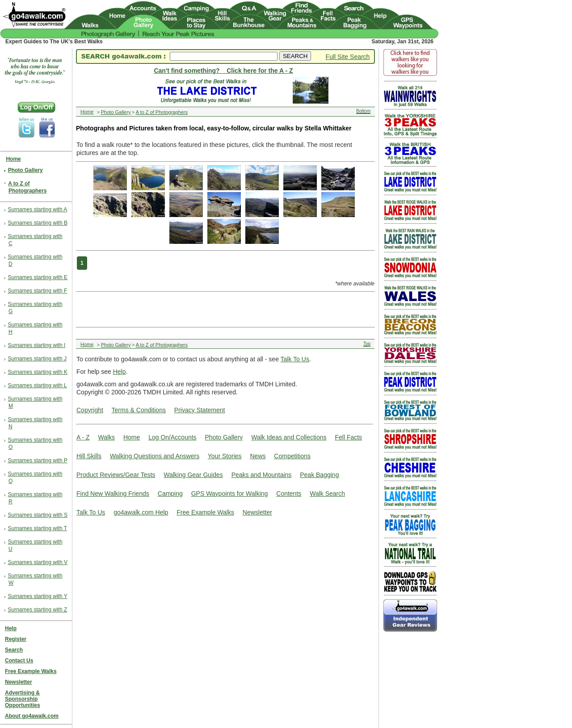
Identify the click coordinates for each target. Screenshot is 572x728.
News (258, 456)
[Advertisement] (223, 309)
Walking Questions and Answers (155, 456)
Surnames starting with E (38, 277)
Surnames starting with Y (38, 596)
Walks (106, 437)
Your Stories (225, 456)
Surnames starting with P (38, 460)
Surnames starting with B (38, 223)
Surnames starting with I (37, 345)
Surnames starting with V (38, 562)
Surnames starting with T (38, 528)
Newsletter (257, 512)
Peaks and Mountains (262, 475)
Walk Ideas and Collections (289, 437)
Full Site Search (348, 57)
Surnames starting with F (38, 291)
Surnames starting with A (38, 209)
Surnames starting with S (38, 515)
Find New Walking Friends (113, 494)
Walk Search (327, 494)
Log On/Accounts (172, 437)
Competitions (292, 456)
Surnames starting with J (37, 359)
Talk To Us (295, 359)
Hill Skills (89, 456)
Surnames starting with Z (38, 610)
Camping (170, 494)
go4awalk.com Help (141, 512)
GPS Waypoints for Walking (230, 494)
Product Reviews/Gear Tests (116, 475)
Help (120, 372)
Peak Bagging (319, 475)
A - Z (83, 437)
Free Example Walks (205, 512)
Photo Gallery (224, 437)
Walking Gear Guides (193, 475)
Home (132, 437)
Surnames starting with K (38, 372)
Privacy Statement (200, 410)
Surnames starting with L (38, 385)
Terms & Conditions (139, 410)
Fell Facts (348, 437)
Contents (289, 494)
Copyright (90, 410)
